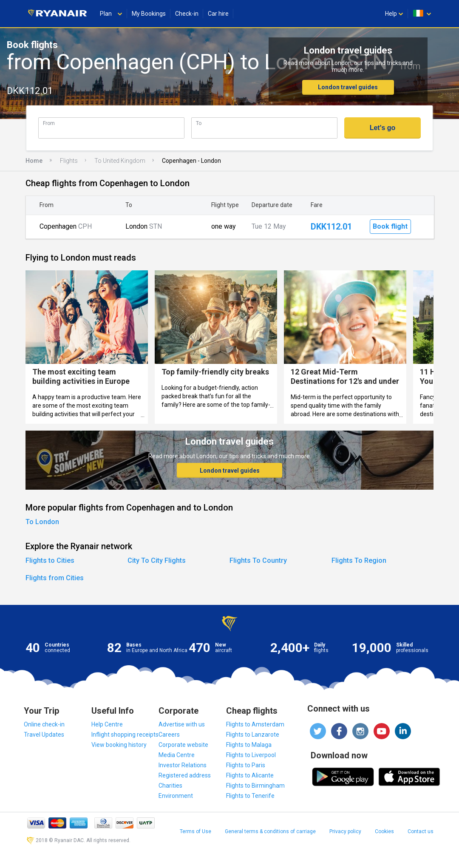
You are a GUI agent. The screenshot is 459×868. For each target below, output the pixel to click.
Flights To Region (359, 560)
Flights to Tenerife (250, 796)
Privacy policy (345, 831)
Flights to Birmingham (255, 786)
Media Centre (177, 755)
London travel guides (348, 87)
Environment (176, 796)
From (49, 123)
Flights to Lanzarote (253, 735)
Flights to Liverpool (251, 755)
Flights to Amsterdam (255, 724)
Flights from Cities (55, 578)
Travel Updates (44, 735)
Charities (170, 786)
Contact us (421, 831)
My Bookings (149, 14)
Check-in (187, 14)
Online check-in (44, 724)
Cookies (384, 831)
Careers (169, 735)
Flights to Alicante (250, 775)
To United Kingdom (120, 161)
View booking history (119, 745)
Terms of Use (195, 831)
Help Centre (107, 724)
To (199, 123)
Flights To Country (258, 560)
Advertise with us (182, 724)
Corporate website (183, 745)
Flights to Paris (246, 765)
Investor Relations (183, 765)
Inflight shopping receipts (125, 735)
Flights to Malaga (249, 745)
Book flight (390, 226)
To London (42, 522)
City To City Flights (157, 560)
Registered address (185, 775)
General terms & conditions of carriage (270, 831)
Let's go (383, 128)
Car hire (218, 14)
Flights (69, 161)
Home (34, 161)
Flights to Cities (50, 560)
